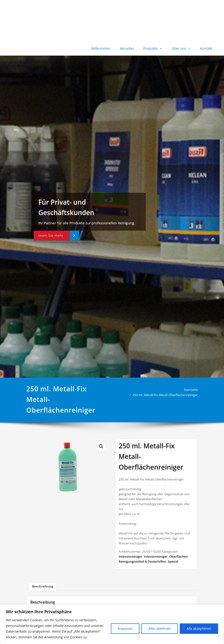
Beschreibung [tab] (43, 586)
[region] (112, 624)
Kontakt (206, 48)
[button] (101, 446)
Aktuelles (127, 48)
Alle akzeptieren (199, 629)
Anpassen (125, 629)
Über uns (181, 48)
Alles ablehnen (159, 629)
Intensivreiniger (130, 556)
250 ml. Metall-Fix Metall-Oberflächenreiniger (167, 395)
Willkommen (101, 48)
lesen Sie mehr (51, 236)
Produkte (153, 48)
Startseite (192, 390)
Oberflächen (178, 556)
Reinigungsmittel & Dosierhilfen (142, 561)
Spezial (173, 561)
